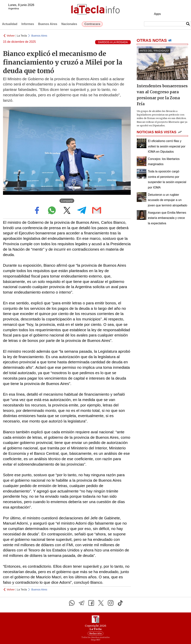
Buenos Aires (48, 24)
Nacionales (69, 24)
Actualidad (10, 24)
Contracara (92, 24)
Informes (28, 24)
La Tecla (22, 36)
